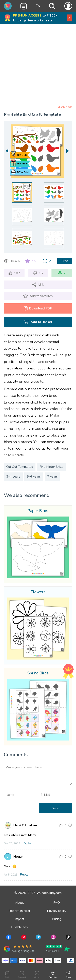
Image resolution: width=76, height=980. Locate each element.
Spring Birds (38, 673)
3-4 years (13, 477)
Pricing (57, 919)
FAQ (57, 903)
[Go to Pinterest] (23, 938)
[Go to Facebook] (8, 938)
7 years (52, 477)
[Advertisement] (38, 65)
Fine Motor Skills (51, 467)
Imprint (19, 919)
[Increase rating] (61, 825)
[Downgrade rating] (70, 825)
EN (38, 6)
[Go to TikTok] (68, 938)
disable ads (65, 107)
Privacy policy (57, 911)
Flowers (38, 592)
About (19, 903)
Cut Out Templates (20, 467)
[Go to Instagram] (53, 938)
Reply (27, 843)
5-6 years (34, 477)
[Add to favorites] (38, 296)
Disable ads (19, 927)
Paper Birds (38, 511)
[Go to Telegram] (38, 938)
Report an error (19, 911)
